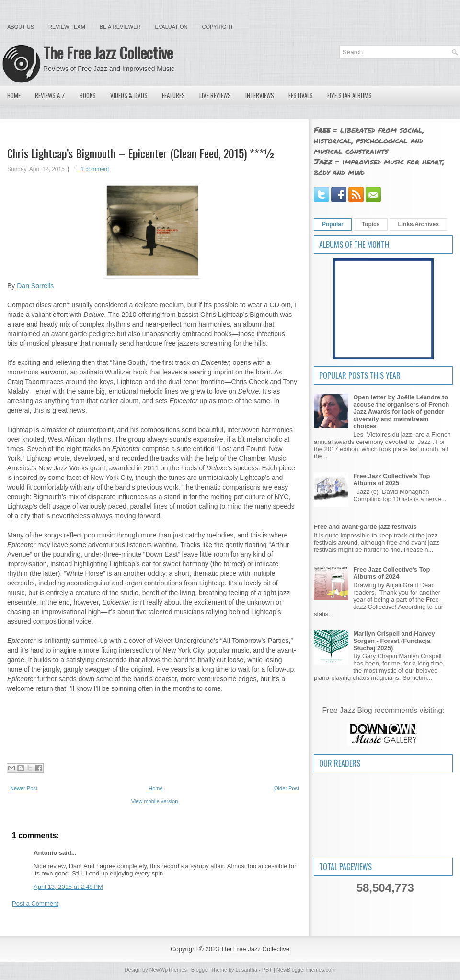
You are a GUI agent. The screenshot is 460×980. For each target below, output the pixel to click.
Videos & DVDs (129, 95)
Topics (371, 224)
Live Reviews (215, 95)
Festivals (301, 95)
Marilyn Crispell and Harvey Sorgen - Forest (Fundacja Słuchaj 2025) (394, 641)
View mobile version (155, 801)
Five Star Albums (350, 95)
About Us (21, 27)
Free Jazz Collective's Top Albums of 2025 (391, 479)
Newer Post (24, 788)
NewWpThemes (168, 970)
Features (173, 95)
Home (14, 95)
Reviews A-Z (50, 95)
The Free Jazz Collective (108, 52)
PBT (267, 970)
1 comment (95, 169)
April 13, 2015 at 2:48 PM (68, 887)
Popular (333, 224)
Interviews (260, 95)
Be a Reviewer (120, 27)
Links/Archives (418, 224)
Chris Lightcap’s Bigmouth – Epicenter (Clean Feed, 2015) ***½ (141, 153)
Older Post (287, 788)
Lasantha (247, 970)
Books (88, 95)
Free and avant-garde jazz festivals (365, 527)
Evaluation (171, 27)
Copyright (218, 27)
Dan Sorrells (35, 286)
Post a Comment (35, 904)
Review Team (67, 27)
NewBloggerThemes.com (306, 970)
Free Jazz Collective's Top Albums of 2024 (391, 573)
